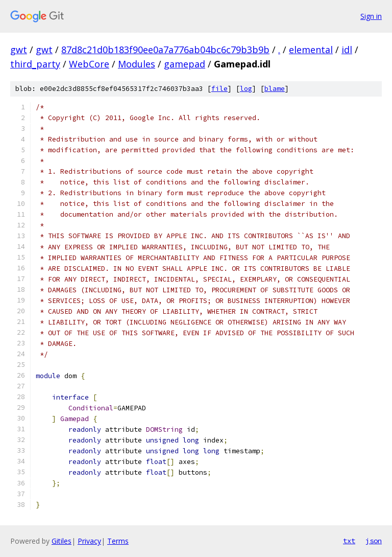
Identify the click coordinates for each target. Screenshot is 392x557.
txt (349, 541)
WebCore (89, 64)
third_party (35, 64)
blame (275, 89)
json (374, 541)
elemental (311, 50)
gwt (19, 50)
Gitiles (62, 541)
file (219, 89)
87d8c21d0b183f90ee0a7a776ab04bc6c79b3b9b (165, 50)
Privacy (89, 541)
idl (347, 50)
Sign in (371, 16)
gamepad (185, 64)
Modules (137, 64)
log (246, 89)
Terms (118, 541)
